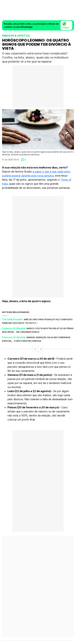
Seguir (66, 25)
